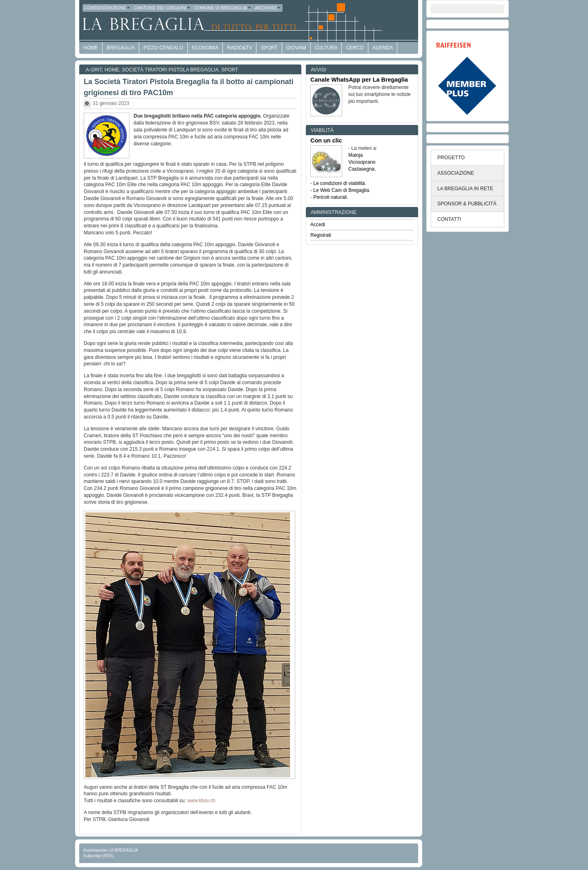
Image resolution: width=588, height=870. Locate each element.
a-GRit (94, 70)
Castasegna (361, 169)
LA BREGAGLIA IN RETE (465, 189)
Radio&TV (239, 48)
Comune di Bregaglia (223, 8)
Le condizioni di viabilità (339, 183)
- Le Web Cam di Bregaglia (340, 190)
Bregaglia (121, 48)
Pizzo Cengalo (163, 48)
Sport (269, 48)
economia (205, 48)
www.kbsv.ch (200, 801)
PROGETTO (451, 158)
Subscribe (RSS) (98, 856)
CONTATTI (449, 219)
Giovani (296, 48)
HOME (91, 48)
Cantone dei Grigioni (163, 8)
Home (112, 70)
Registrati (321, 235)
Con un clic (326, 140)
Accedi (318, 225)
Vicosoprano (362, 162)
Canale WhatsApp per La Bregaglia (359, 80)
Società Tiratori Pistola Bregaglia (170, 70)
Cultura (326, 48)
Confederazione (107, 8)
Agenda (383, 48)
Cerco (355, 48)
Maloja (355, 155)
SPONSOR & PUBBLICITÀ (467, 204)
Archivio (268, 8)
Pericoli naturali (330, 197)
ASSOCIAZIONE (456, 173)
